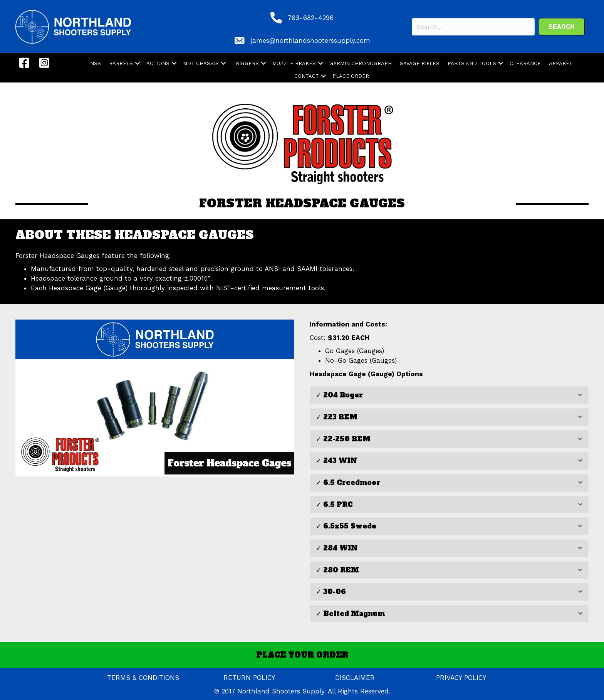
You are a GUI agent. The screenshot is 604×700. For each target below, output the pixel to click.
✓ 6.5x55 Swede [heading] (346, 526)
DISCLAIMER (355, 678)
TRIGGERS (246, 63)
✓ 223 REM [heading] (337, 417)
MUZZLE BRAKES (294, 63)
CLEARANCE (525, 63)
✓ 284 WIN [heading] (337, 548)
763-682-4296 (311, 18)
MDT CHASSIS (201, 63)
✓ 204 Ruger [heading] (339, 395)
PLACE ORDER (351, 76)
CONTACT (307, 76)
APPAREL (561, 63)
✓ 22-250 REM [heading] (343, 439)
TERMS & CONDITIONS (143, 678)
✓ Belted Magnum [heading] (350, 614)
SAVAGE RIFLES (420, 63)
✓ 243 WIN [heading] (336, 461)
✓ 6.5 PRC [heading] (334, 505)
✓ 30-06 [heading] (331, 592)
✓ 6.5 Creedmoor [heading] (348, 483)
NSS (96, 63)
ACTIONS (158, 63)
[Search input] (473, 27)
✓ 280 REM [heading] (337, 570)
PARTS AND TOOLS (472, 63)
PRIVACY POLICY (461, 678)
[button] (562, 27)
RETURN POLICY (249, 678)
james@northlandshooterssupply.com (310, 40)
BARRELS (121, 63)
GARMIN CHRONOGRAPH (361, 63)
